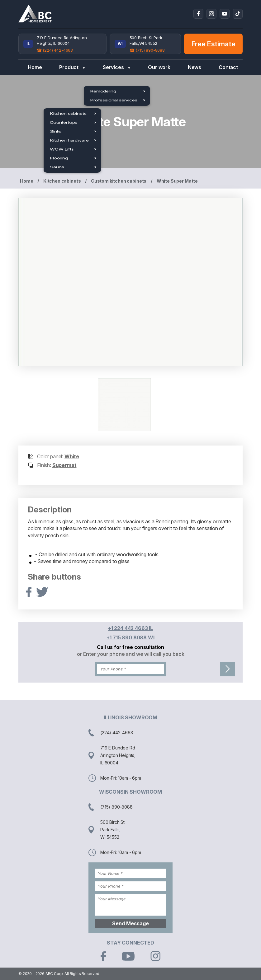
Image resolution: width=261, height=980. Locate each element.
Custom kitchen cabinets (119, 181)
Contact (228, 67)
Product (72, 67)
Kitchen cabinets (62, 181)
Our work (159, 67)
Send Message (130, 923)
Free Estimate (214, 44)
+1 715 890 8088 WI (130, 637)
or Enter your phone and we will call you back (131, 654)
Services (117, 67)
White (72, 456)
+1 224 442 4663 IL (130, 628)
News (195, 67)
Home (35, 67)
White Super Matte (177, 181)
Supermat (64, 465)
